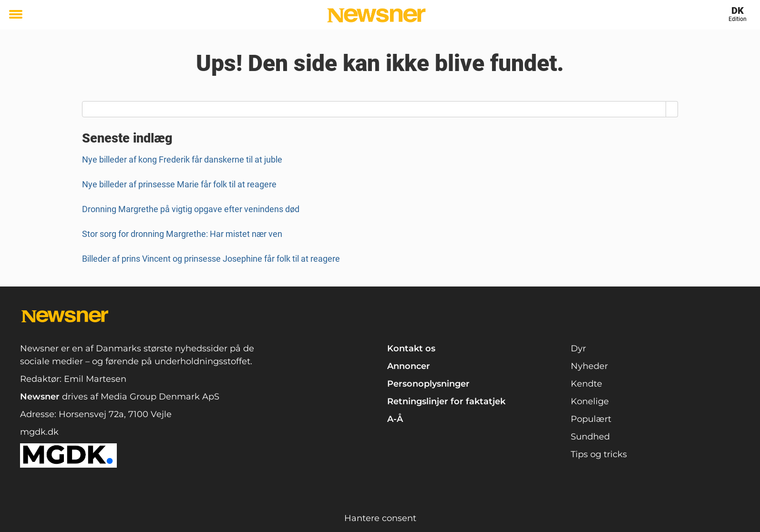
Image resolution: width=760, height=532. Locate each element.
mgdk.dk (39, 432)
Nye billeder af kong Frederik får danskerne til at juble (182, 159)
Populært (591, 419)
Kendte (586, 384)
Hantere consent (380, 518)
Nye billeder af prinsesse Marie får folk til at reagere (179, 184)
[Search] (672, 109)
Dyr (578, 348)
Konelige (590, 401)
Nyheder (589, 366)
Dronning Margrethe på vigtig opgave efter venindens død (191, 209)
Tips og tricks (599, 454)
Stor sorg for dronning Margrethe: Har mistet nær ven (182, 234)
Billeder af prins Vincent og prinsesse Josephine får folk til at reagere (211, 259)
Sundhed (590, 437)
